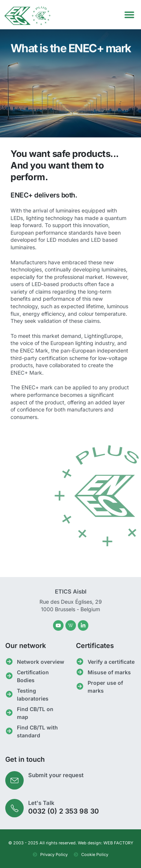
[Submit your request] (14, 780)
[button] (129, 15)
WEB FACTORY (118, 843)
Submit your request (56, 775)
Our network (26, 646)
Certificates (95, 646)
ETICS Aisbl (71, 591)
